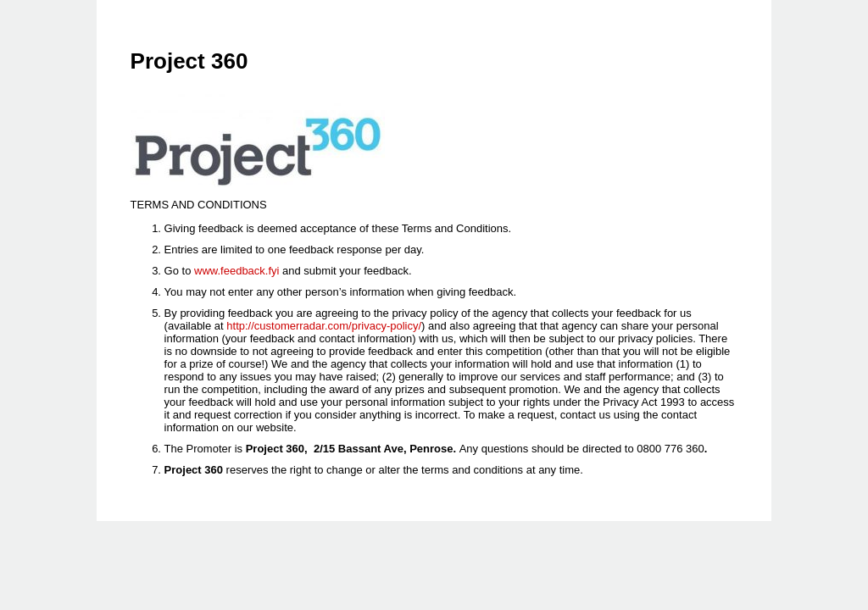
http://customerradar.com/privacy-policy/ (324, 326)
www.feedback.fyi (236, 271)
